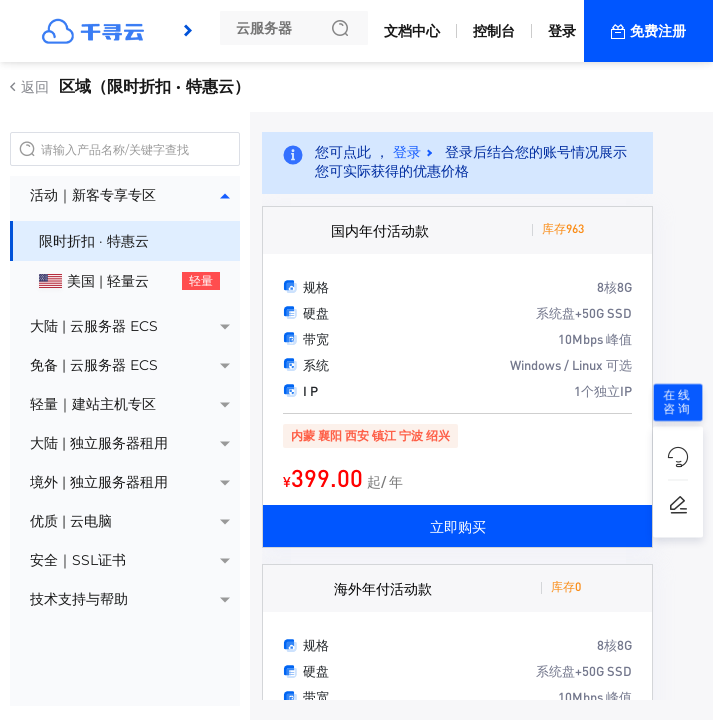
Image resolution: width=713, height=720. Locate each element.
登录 (562, 31)
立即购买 (458, 526)
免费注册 (658, 31)
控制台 (494, 31)
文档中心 (412, 31)
